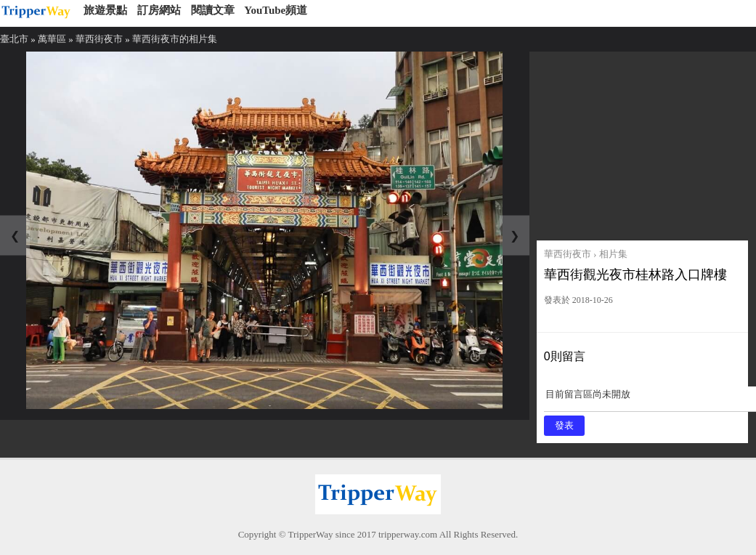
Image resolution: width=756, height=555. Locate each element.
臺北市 (14, 39)
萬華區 (52, 39)
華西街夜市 (99, 39)
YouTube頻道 (276, 10)
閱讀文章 (213, 10)
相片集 (613, 254)
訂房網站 (159, 10)
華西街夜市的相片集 (175, 39)
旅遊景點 (105, 10)
